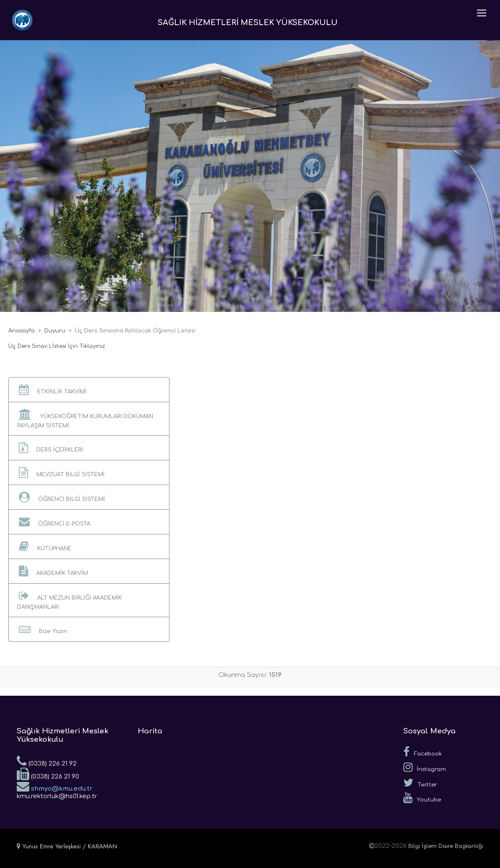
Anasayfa (22, 331)
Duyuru (55, 331)
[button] (89, 390)
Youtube (422, 798)
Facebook (423, 752)
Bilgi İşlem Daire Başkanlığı (446, 846)
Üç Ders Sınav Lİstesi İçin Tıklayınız (57, 346)
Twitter (420, 783)
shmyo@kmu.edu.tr (55, 786)
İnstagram (425, 767)
